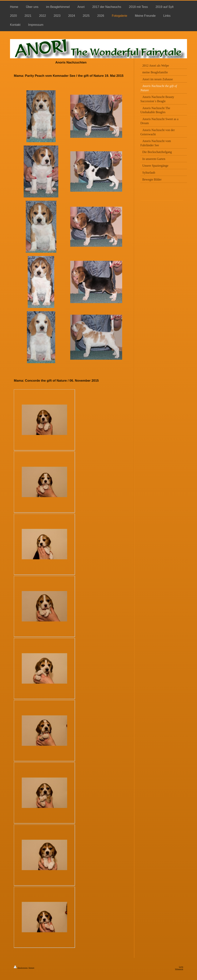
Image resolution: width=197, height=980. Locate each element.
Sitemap (31, 968)
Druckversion (21, 968)
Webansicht (179, 969)
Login (181, 967)
